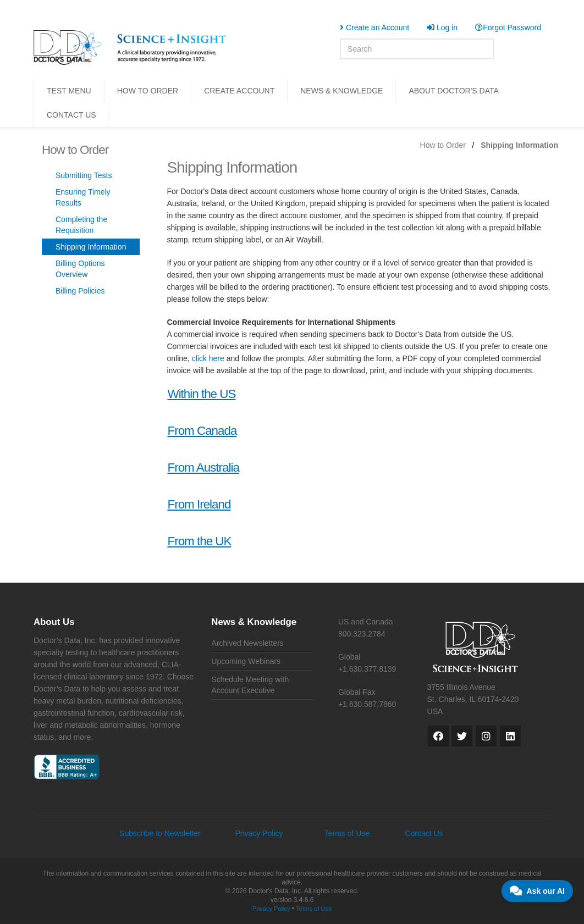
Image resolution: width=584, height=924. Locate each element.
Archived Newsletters (247, 643)
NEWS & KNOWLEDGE (341, 91)
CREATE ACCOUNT (239, 91)
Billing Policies (80, 291)
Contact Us (424, 833)
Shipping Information (91, 247)
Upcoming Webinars (246, 661)
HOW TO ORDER (148, 91)
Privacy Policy (259, 833)
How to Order (443, 145)
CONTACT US (71, 115)
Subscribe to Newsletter (160, 833)
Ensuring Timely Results (83, 197)
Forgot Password (508, 27)
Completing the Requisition (81, 225)
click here (208, 358)
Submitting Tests (84, 175)
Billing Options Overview (80, 269)
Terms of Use (347, 833)
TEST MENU (69, 91)
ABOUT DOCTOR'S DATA (453, 91)
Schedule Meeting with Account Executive (250, 685)
